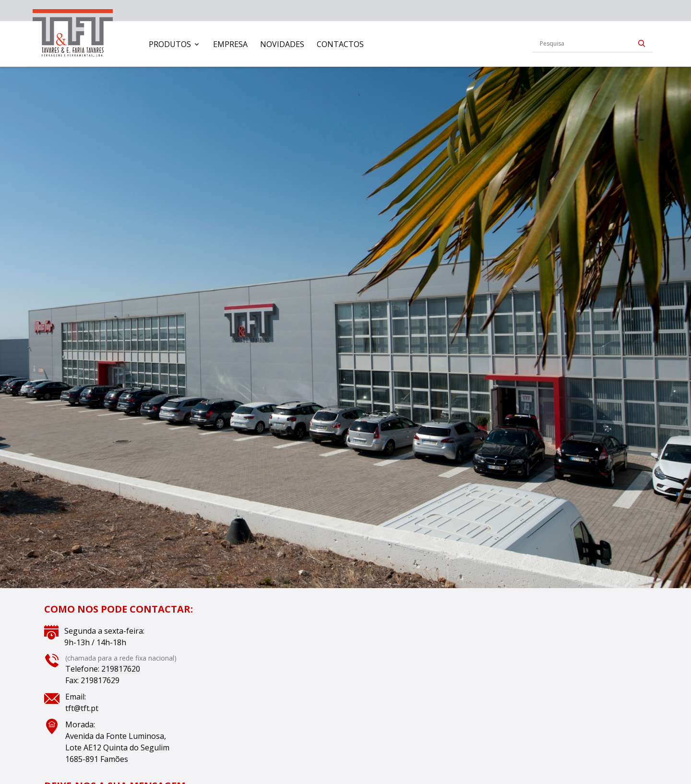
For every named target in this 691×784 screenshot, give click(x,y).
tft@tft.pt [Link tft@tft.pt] (82, 708)
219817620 (121, 669)
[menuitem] (175, 44)
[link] (73, 31)
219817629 (100, 680)
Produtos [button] (170, 44)
